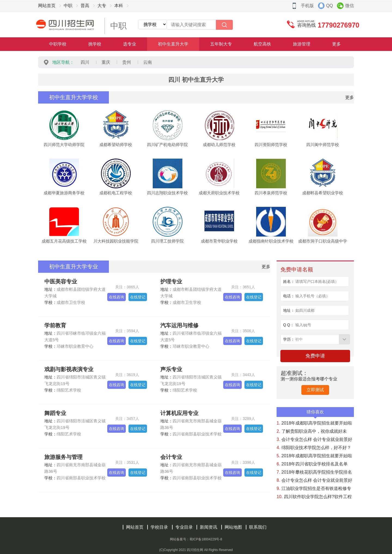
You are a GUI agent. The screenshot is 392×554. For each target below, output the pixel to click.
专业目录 (184, 527)
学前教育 (55, 325)
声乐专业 (171, 369)
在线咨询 (117, 297)
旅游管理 (302, 44)
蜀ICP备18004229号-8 (206, 539)
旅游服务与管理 (63, 457)
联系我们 (258, 527)
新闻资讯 (209, 527)
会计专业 (171, 457)
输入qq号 (303, 325)
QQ (330, 6)
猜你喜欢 (315, 413)
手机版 (307, 6)
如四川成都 (305, 310)
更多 (336, 44)
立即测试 (315, 390)
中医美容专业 (61, 281)
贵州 (127, 62)
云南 (148, 62)
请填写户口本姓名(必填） (317, 281)
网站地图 (233, 527)
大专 (102, 6)
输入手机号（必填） (313, 296)
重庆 (106, 62)
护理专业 (171, 281)
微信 (350, 6)
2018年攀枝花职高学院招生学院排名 (314, 472)
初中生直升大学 (173, 44)
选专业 (130, 44)
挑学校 (95, 44)
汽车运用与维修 (179, 325)
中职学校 (58, 44)
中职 (68, 6)
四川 (85, 62)
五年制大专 (221, 44)
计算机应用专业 (179, 413)
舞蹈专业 (55, 413)
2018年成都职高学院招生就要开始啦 (314, 423)
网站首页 (47, 6)
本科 (119, 6)
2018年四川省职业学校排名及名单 (312, 464)
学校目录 (159, 527)
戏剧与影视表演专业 (69, 369)
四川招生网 (195, 550)
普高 (85, 6)
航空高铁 (262, 44)
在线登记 (138, 297)
